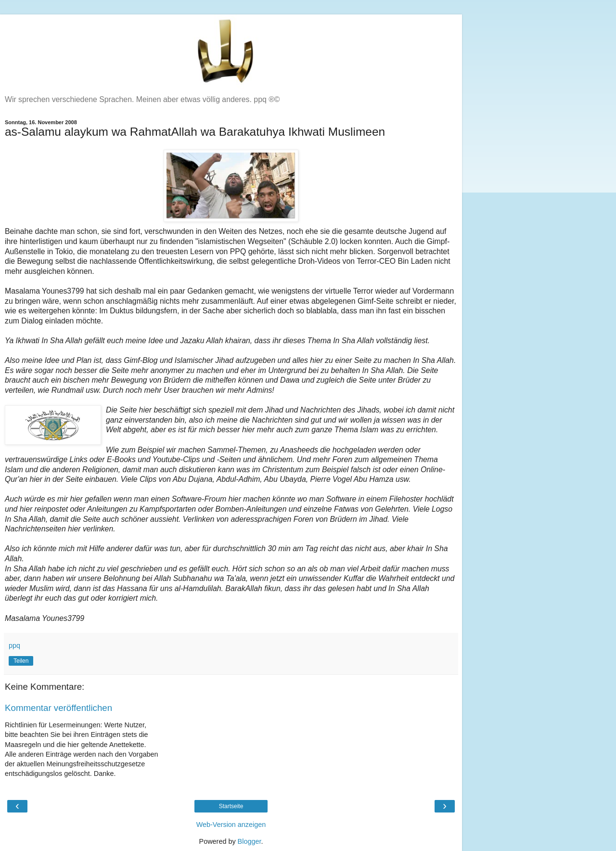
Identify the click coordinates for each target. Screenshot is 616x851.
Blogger (250, 841)
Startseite (231, 806)
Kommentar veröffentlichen (58, 708)
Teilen (21, 661)
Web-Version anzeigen (231, 825)
